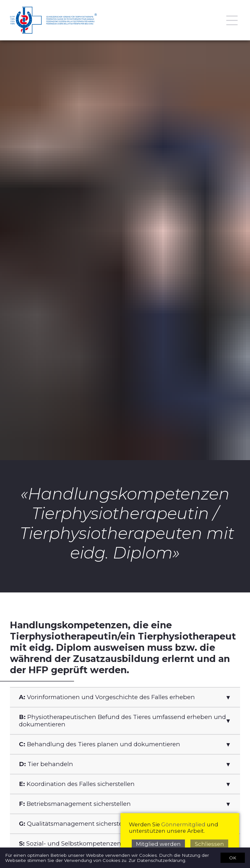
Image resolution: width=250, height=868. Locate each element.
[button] (125, 697)
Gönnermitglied (183, 824)
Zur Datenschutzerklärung (157, 860)
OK (233, 857)
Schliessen (209, 844)
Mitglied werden (158, 844)
